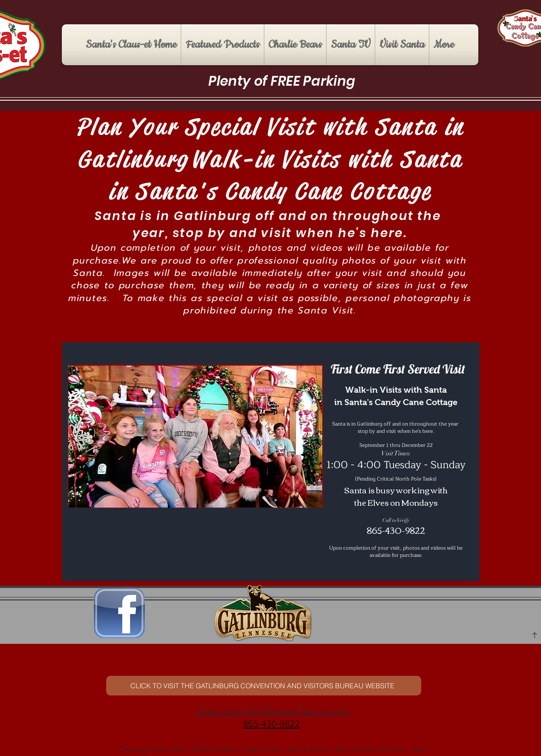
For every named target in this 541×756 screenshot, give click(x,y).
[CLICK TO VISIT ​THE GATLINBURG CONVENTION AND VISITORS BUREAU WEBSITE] (264, 686)
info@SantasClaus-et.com (295, 710)
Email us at (219, 710)
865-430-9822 (272, 723)
